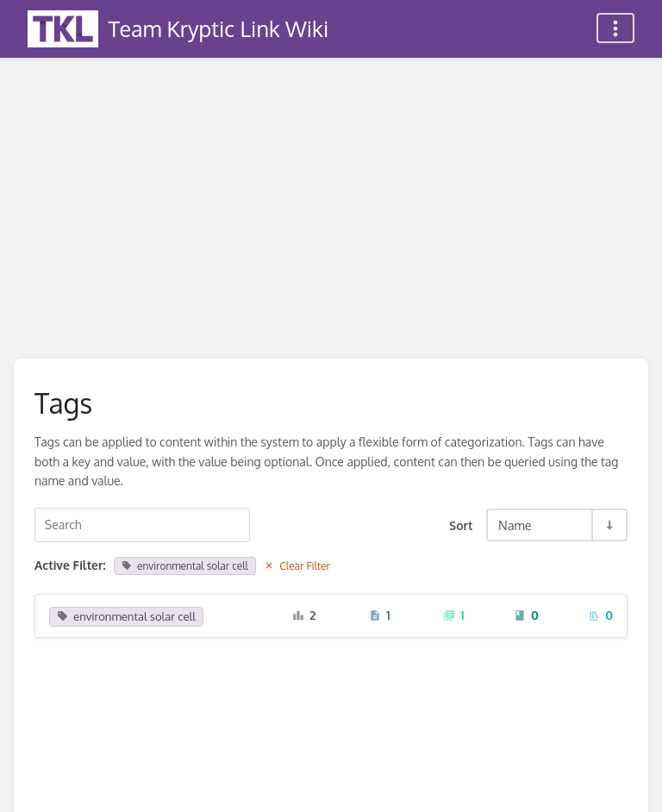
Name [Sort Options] (515, 525)
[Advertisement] (331, 188)
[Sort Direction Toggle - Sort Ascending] (609, 525)
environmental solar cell (185, 566)
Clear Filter (297, 566)
